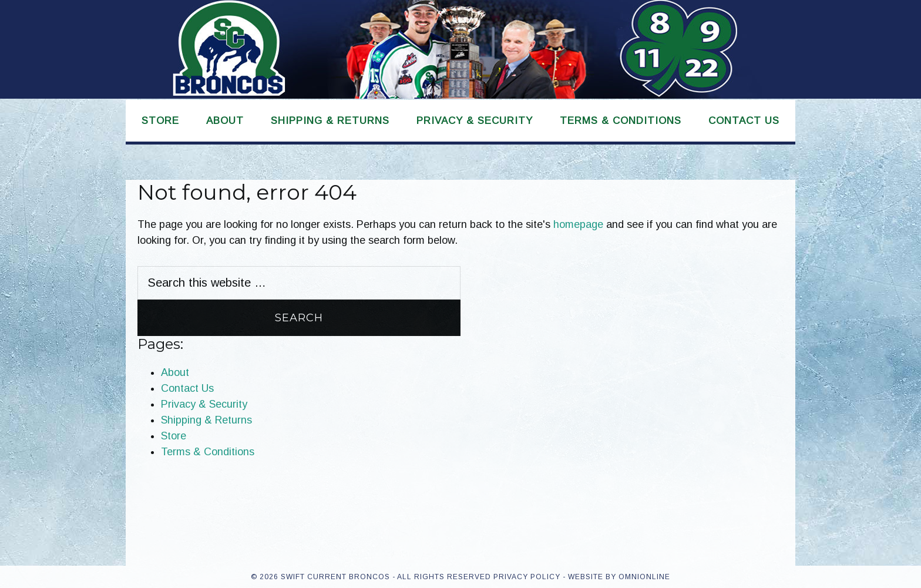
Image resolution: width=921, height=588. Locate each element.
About (175, 372)
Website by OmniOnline (619, 577)
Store (174, 436)
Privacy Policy (527, 577)
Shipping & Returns (206, 420)
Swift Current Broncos (460, 49)
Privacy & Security (204, 404)
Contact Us (187, 388)
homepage (578, 224)
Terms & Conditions (208, 452)
